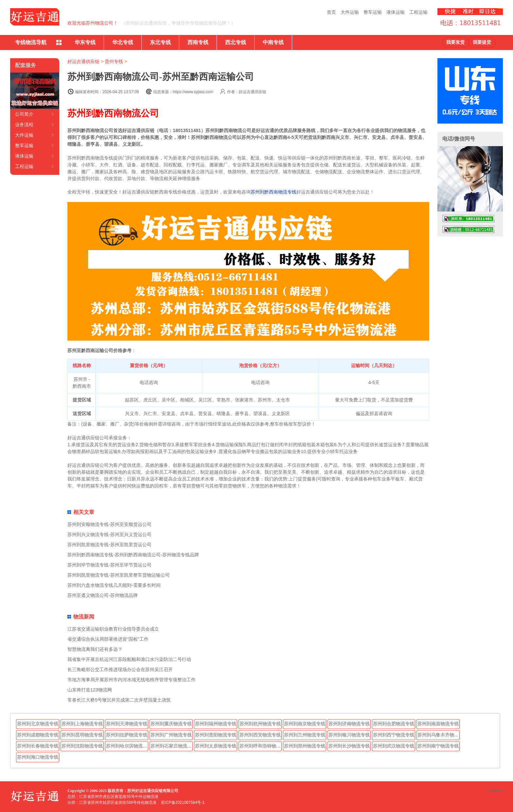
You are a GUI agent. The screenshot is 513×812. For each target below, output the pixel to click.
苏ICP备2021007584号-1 (183, 803)
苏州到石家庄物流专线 (172, 746)
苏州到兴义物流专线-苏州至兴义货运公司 (109, 534)
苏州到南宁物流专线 (438, 746)
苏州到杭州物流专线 (260, 724)
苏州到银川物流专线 (349, 735)
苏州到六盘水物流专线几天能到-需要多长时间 (114, 585)
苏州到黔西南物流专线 (274, 192)
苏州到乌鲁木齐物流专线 (439, 735)
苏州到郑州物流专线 (305, 746)
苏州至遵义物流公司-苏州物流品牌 (103, 595)
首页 (331, 12)
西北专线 (236, 42)
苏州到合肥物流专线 (394, 724)
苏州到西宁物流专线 (394, 735)
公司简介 (24, 114)
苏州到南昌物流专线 (438, 724)
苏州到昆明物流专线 (82, 735)
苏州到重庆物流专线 (171, 724)
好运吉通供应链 (83, 61)
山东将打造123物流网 (89, 690)
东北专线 (160, 42)
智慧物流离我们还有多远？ (95, 649)
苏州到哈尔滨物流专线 (127, 746)
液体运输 (396, 12)
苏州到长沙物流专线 (349, 746)
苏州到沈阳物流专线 (82, 746)
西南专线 (198, 42)
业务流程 (24, 125)
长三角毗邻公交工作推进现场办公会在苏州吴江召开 (120, 669)
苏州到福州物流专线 (216, 724)
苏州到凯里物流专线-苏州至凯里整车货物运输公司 (119, 575)
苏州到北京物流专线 (38, 724)
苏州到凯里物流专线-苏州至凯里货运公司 (109, 545)
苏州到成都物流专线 (38, 735)
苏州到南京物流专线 (305, 724)
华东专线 (85, 42)
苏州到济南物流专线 (349, 724)
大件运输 (350, 12)
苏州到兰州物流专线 (305, 735)
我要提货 (482, 42)
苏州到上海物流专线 (82, 724)
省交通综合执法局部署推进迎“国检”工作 (108, 639)
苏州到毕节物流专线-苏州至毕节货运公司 (109, 565)
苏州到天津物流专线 (127, 724)
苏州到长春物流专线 (38, 746)
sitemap (496, 791)
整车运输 (373, 12)
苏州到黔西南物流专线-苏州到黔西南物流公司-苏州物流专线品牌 (133, 555)
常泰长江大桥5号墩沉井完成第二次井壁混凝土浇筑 (119, 700)
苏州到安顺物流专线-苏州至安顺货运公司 (109, 524)
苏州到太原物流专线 (216, 746)
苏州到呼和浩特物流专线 (261, 746)
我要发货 (455, 42)
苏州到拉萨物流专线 (127, 735)
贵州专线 (114, 61)
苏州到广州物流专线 (171, 735)
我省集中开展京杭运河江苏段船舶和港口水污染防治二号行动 (129, 659)
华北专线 (123, 42)
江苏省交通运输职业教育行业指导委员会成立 (113, 629)
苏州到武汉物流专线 (394, 746)
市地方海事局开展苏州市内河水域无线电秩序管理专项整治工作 (132, 680)
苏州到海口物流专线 (38, 757)
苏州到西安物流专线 (260, 735)
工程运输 (418, 12)
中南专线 (273, 42)
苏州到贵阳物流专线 (216, 735)
